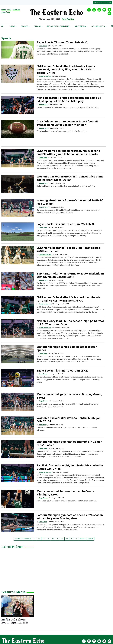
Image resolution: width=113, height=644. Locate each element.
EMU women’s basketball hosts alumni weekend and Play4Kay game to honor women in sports (68, 152)
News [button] (13, 26)
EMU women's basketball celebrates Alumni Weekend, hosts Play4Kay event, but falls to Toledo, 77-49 (66, 69)
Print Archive (68, 19)
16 (58, 539)
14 (48, 539)
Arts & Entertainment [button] (58, 26)
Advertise (16, 9)
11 (34, 539)
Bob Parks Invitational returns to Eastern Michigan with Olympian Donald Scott (70, 275)
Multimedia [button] (80, 26)
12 (39, 539)
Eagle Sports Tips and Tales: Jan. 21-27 (63, 371)
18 (67, 539)
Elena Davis (43, 46)
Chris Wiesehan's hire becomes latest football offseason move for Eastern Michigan (67, 123)
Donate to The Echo (102, 3)
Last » (90, 539)
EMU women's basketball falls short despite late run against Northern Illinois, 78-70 (69, 299)
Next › (83, 539)
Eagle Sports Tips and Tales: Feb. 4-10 (62, 42)
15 (53, 539)
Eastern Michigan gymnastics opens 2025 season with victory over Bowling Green (70, 517)
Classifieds (6, 12)
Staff (9, 9)
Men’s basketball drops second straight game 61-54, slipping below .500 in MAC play (69, 99)
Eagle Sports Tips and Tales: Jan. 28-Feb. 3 (65, 224)
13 (44, 539)
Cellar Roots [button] (98, 26)
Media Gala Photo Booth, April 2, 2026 (15, 621)
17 (62, 539)
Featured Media (14, 592)
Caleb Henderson (45, 76)
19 (71, 539)
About (4, 9)
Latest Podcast (12, 547)
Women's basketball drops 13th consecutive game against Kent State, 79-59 (70, 178)
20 (76, 539)
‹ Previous (27, 539)
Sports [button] (25, 26)
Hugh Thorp (43, 104)
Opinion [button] (38, 26)
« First (17, 539)
